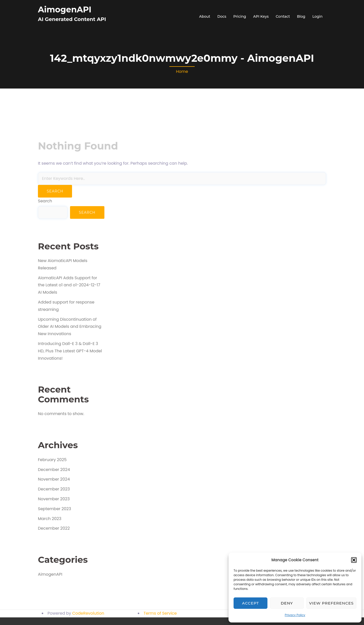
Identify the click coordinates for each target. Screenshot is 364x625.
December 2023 (54, 489)
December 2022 (54, 528)
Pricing (240, 16)
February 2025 (52, 460)
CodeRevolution (88, 613)
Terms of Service (160, 613)
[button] (354, 560)
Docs (222, 16)
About (205, 16)
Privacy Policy (295, 615)
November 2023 (54, 499)
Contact (283, 16)
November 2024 (54, 479)
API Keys (261, 16)
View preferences (331, 603)
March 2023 (50, 519)
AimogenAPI (65, 9)
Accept (251, 603)
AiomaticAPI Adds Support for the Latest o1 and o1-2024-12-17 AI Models (69, 285)
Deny (287, 603)
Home (182, 71)
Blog (301, 16)
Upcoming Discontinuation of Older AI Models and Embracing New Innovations (70, 327)
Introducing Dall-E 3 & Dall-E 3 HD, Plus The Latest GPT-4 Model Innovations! (70, 351)
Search (45, 201)
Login (317, 16)
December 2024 (54, 470)
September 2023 (54, 509)
